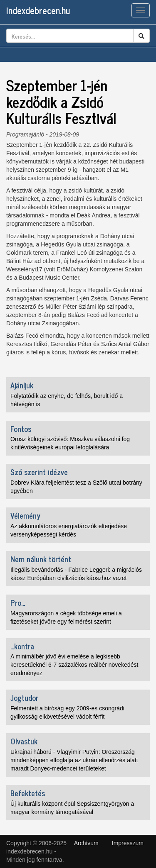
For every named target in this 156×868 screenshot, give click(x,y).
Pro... (18, 602)
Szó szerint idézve (39, 472)
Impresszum (128, 843)
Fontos (21, 429)
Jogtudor (24, 697)
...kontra (22, 646)
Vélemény (25, 515)
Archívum (86, 843)
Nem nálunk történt (41, 559)
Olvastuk (24, 741)
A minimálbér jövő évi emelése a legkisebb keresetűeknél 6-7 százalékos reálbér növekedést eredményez (74, 665)
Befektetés (28, 793)
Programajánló (25, 134)
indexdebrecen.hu (38, 10)
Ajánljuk (22, 385)
